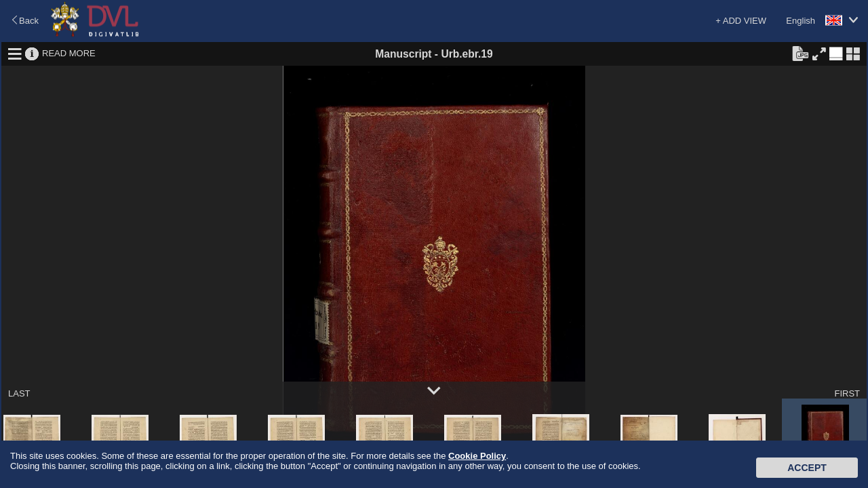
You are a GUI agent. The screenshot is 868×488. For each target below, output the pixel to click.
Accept (807, 468)
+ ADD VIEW (741, 21)
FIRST (847, 393)
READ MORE (69, 53)
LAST (19, 393)
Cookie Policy (477, 456)
